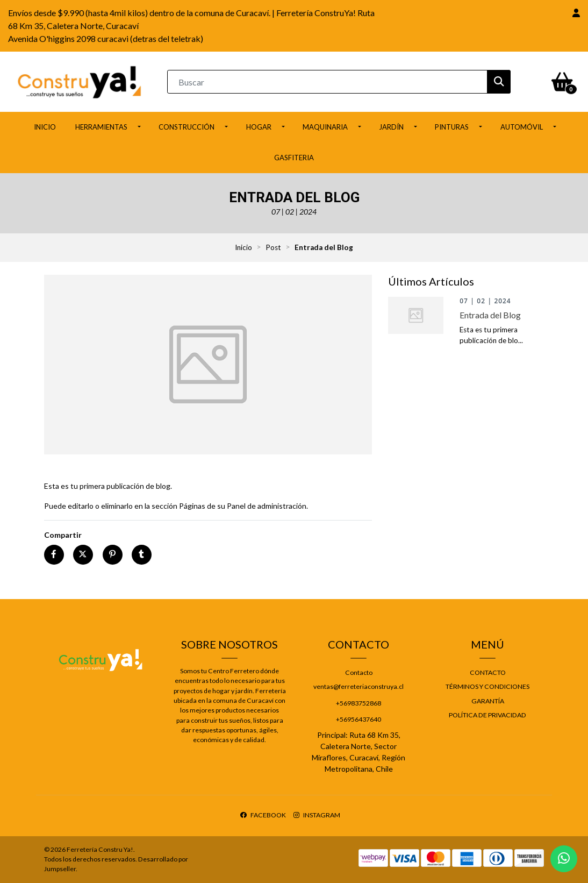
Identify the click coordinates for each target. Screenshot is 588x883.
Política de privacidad (487, 715)
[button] (576, 13)
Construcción (187, 127)
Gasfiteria (294, 158)
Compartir (63, 535)
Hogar (259, 127)
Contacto (359, 672)
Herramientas (101, 127)
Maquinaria (325, 127)
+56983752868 (358, 703)
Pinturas (452, 127)
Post (273, 247)
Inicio (45, 127)
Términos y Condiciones (487, 686)
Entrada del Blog (490, 315)
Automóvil (522, 127)
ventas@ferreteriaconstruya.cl (358, 686)
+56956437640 (358, 719)
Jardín (391, 127)
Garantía (488, 701)
